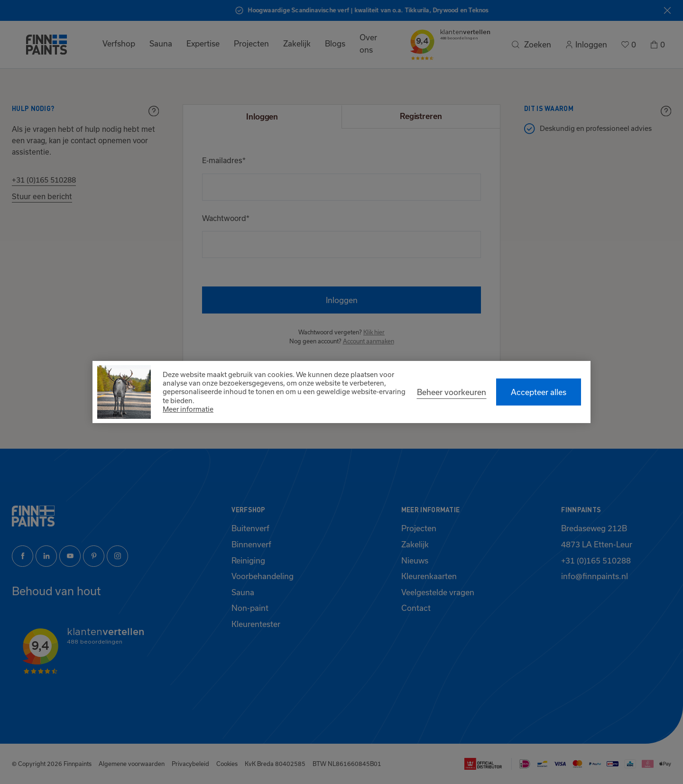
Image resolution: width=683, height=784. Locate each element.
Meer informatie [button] (188, 409)
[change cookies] (452, 392)
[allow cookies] (539, 392)
